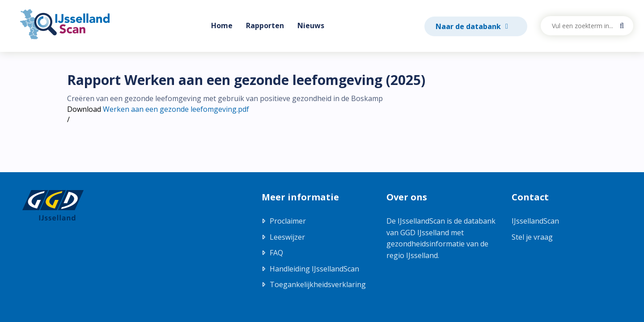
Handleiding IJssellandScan (314, 269)
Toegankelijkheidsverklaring (318, 284)
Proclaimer (288, 221)
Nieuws (311, 25)
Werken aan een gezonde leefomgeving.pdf (176, 109)
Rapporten (265, 25)
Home (222, 25)
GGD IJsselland (425, 233)
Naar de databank (469, 26)
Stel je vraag (532, 237)
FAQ (276, 253)
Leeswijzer (287, 237)
